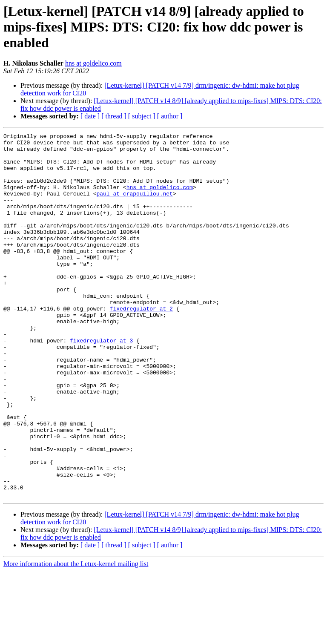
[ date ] (90, 116)
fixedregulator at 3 (101, 382)
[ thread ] (114, 116)
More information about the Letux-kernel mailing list (76, 637)
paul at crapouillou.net (134, 206)
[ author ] (170, 116)
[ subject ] (142, 116)
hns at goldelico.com (93, 63)
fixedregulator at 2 (141, 344)
